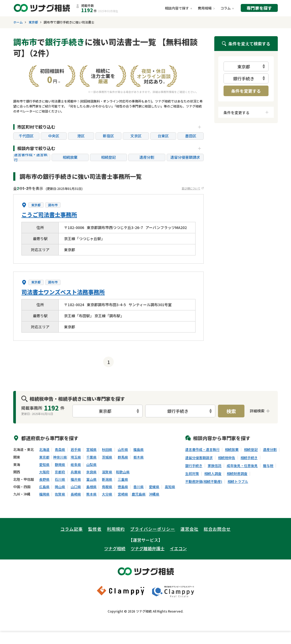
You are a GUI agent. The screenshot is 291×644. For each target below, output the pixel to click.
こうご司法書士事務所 (49, 214)
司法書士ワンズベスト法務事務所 (63, 292)
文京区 (136, 136)
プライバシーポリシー (153, 529)
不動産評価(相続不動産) (204, 482)
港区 (81, 136)
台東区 (163, 136)
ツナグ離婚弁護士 (148, 548)
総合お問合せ (217, 529)
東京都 (33, 22)
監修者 (95, 529)
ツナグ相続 (115, 548)
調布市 (53, 205)
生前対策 (192, 474)
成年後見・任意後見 (242, 466)
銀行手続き (194, 466)
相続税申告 (227, 458)
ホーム (18, 22)
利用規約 (116, 529)
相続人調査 (213, 474)
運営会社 (189, 529)
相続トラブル (238, 482)
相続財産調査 (237, 474)
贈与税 (268, 466)
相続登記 (108, 157)
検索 (231, 411)
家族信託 (215, 466)
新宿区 (108, 136)
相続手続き (249, 458)
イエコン (178, 548)
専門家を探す (259, 8)
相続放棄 (70, 157)
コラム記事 (72, 529)
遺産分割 (147, 157)
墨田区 (191, 136)
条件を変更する (246, 91)
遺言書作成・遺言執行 (31, 157)
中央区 (54, 136)
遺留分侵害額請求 (185, 157)
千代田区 (26, 136)
